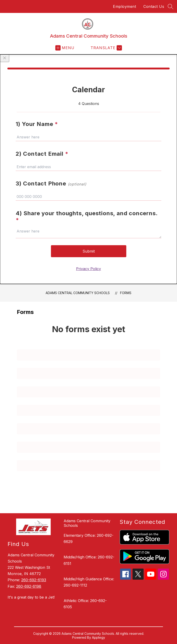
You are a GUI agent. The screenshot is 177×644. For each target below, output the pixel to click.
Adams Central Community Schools (78, 293)
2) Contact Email (42, 154)
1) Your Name (37, 124)
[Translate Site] (106, 48)
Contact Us (154, 6)
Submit (89, 251)
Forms (126, 293)
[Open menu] (65, 48)
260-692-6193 (34, 580)
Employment (124, 6)
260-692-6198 (29, 586)
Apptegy (99, 637)
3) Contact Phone (51, 183)
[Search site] (171, 6)
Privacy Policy (88, 269)
